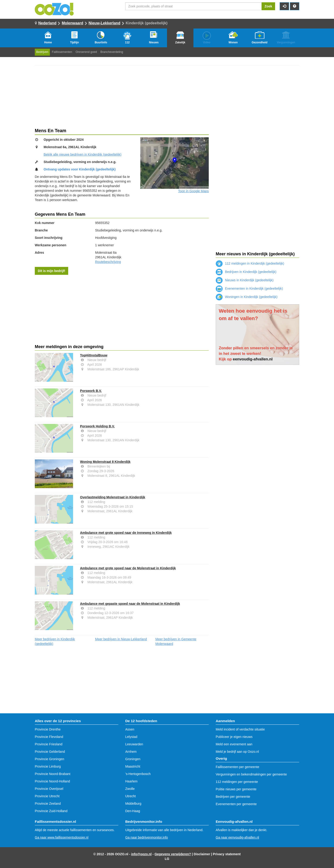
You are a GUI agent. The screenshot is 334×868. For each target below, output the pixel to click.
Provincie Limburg (48, 766)
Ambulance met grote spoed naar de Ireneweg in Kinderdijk (126, 533)
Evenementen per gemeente (236, 804)
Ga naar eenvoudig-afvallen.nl (237, 837)
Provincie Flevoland (49, 737)
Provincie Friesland (49, 744)
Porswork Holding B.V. (97, 426)
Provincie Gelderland (50, 752)
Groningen (133, 759)
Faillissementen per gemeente (238, 767)
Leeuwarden (134, 744)
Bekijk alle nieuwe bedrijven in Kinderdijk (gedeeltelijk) (82, 154)
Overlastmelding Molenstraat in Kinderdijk (113, 497)
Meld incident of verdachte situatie (240, 729)
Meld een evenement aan (234, 744)
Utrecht (130, 796)
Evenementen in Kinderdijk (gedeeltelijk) (249, 288)
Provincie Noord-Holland (52, 781)
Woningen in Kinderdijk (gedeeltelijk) (247, 297)
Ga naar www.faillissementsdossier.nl (62, 837)
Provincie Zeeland (48, 804)
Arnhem (131, 752)
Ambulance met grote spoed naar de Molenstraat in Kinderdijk (128, 568)
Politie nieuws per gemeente (236, 789)
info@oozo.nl (141, 854)
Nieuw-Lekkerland (104, 23)
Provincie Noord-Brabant (53, 774)
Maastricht (133, 766)
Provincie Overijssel (49, 789)
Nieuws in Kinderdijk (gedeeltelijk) (245, 280)
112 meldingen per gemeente (237, 782)
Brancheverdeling (112, 52)
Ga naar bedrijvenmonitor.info (147, 837)
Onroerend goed (86, 52)
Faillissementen (62, 52)
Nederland (47, 23)
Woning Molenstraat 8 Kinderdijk (105, 462)
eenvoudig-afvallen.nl (253, 359)
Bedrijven (42, 52)
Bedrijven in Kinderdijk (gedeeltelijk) (246, 272)
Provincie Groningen (50, 759)
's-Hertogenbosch (138, 774)
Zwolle (130, 789)
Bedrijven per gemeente (233, 797)
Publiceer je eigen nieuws (234, 737)
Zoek (268, 6)
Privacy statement (227, 854)
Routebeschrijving (108, 262)
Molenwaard (72, 23)
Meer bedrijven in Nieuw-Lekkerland (121, 639)
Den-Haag (133, 811)
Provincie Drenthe (48, 729)
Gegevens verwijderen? (173, 854)
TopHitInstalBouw (94, 355)
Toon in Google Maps (193, 191)
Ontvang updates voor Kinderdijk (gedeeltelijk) (80, 169)
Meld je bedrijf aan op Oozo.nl (237, 752)
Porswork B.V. (91, 391)
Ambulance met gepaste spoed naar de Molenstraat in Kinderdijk (130, 604)
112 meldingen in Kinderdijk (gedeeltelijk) (250, 263)
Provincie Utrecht (47, 796)
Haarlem (131, 781)
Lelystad (131, 737)
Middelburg (133, 804)
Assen (130, 729)
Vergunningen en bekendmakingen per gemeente (251, 774)
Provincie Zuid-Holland (51, 811)
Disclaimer (202, 854)
